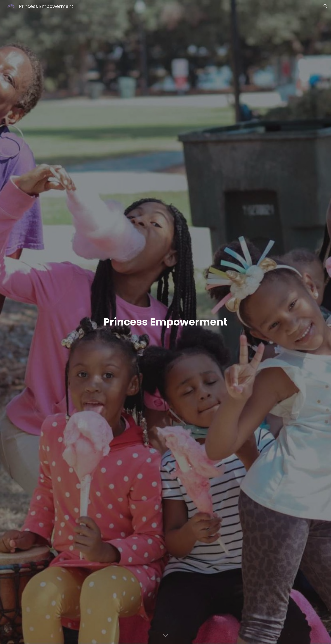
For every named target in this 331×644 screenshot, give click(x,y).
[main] (165, 322)
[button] (326, 6)
